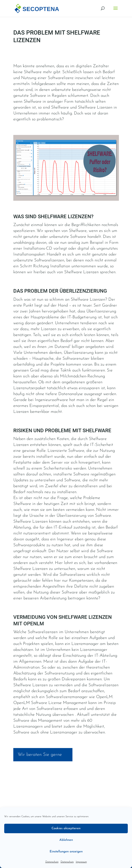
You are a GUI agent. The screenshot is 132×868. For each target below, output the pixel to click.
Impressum (81, 862)
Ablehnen (66, 840)
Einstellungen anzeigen (66, 852)
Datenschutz (52, 862)
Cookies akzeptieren (66, 828)
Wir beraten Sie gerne (40, 755)
